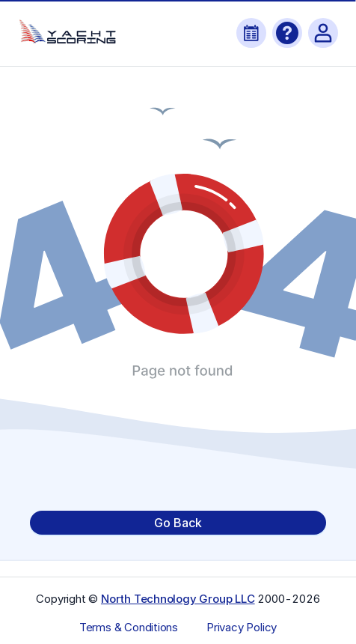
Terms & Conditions (129, 628)
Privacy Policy (242, 628)
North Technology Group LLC (178, 599)
